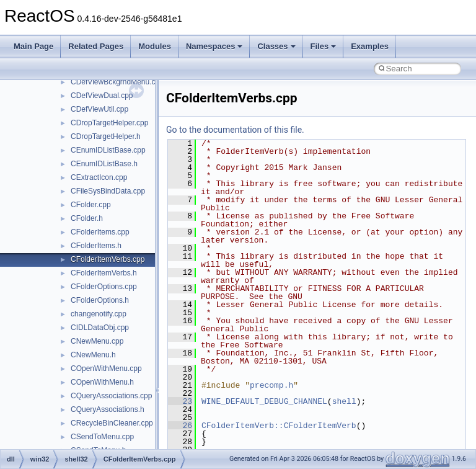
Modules (155, 46)
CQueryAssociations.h (108, 409)
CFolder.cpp (91, 205)
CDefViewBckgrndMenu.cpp (117, 82)
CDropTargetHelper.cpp (109, 123)
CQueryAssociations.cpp (111, 396)
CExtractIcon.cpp (99, 177)
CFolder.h (87, 218)
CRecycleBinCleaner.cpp (112, 423)
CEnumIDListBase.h (104, 164)
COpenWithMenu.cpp (106, 368)
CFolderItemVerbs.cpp (108, 259)
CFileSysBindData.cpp (108, 191)
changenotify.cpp (99, 314)
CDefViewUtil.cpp (99, 109)
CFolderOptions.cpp (104, 287)
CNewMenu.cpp (97, 341)
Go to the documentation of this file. (235, 130)
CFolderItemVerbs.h (104, 273)
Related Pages (96, 46)
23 (180, 401)
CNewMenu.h (93, 355)
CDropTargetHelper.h (106, 136)
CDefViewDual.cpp (102, 96)
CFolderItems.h (96, 246)
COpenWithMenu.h (102, 382)
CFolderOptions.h (100, 300)
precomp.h (271, 385)
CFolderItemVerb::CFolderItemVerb (279, 426)
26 (180, 426)
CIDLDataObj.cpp (100, 328)
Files (324, 46)
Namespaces (214, 46)
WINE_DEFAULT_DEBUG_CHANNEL (264, 401)
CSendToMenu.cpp (102, 437)
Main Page (33, 46)
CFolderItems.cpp (100, 232)
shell (344, 401)
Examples (370, 46)
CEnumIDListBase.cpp (108, 150)
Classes (276, 46)
